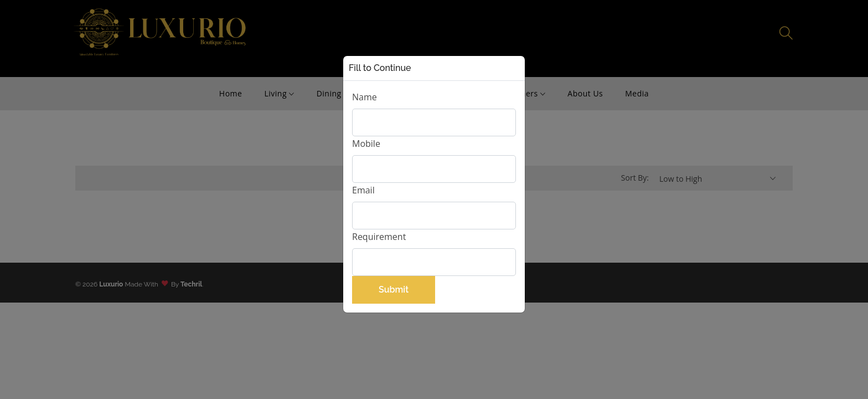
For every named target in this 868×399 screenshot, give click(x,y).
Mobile (366, 144)
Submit (394, 290)
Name (365, 97)
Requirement (379, 237)
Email (363, 190)
